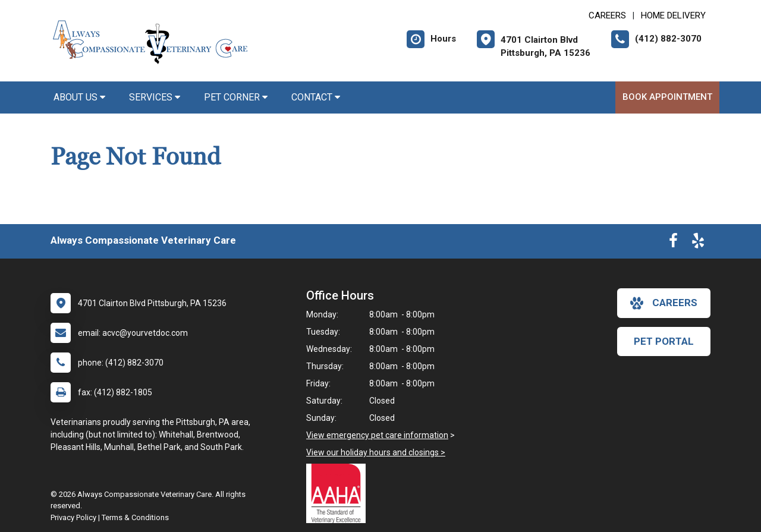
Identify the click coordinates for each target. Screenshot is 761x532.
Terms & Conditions (135, 517)
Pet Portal (664, 341)
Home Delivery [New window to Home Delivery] (673, 15)
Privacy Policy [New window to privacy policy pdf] (73, 517)
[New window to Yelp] (698, 243)
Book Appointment (667, 97)
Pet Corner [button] (236, 97)
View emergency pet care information (377, 435)
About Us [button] (79, 97)
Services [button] (155, 97)
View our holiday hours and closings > (376, 452)
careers (664, 303)
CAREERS (607, 15)
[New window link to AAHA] (339, 493)
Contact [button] (316, 97)
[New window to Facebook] (673, 243)
